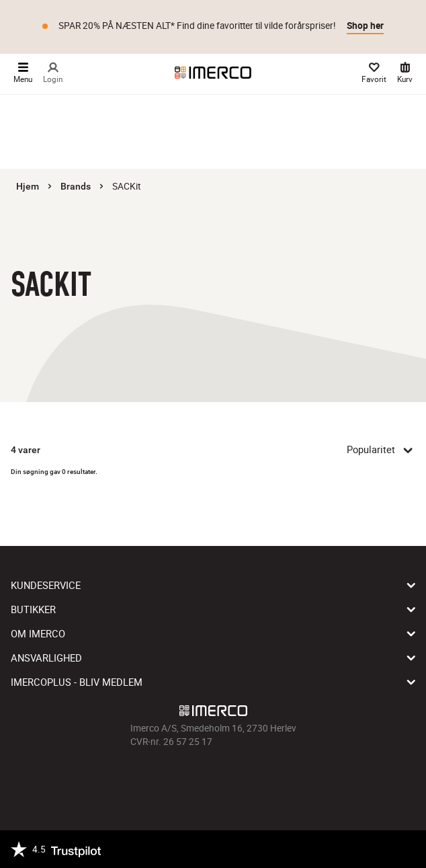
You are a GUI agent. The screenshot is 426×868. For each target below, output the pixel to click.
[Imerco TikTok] (213, 779)
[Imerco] (213, 73)
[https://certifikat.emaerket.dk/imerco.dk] (403, 849)
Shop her (365, 26)
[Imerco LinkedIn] (251, 779)
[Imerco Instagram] (194, 779)
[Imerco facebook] (175, 779)
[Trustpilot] (56, 849)
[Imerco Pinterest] (232, 779)
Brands (76, 186)
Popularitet (381, 450)
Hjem (28, 186)
